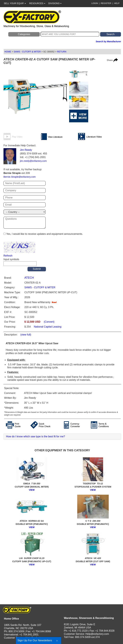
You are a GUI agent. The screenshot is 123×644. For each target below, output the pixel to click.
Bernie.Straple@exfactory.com (20, 177)
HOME (8, 52)
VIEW (32, 490)
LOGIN (95, 3)
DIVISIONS (55, 3)
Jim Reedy (26, 150)
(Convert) (49, 322)
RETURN (62, 52)
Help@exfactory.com (37, 638)
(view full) (26, 335)
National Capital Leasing (47, 327)
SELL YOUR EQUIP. (15, 3)
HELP (117, 3)
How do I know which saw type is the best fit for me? (36, 436)
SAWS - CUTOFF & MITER (27, 52)
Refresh (8, 256)
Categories (24, 34)
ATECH (29, 278)
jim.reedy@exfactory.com (33, 161)
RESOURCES (37, 3)
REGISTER (106, 3)
